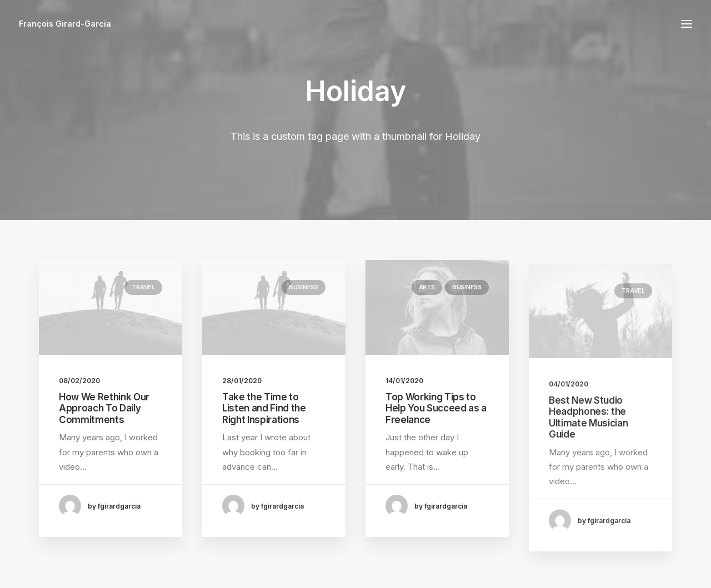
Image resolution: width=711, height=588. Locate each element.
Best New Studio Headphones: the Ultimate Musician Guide (588, 457)
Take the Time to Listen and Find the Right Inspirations (264, 409)
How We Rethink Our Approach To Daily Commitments (104, 408)
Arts (427, 298)
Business (304, 288)
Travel (143, 287)
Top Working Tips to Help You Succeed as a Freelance (436, 419)
